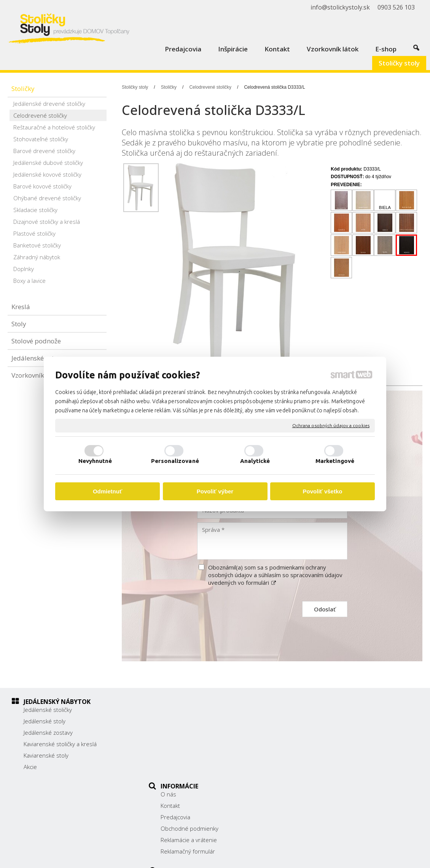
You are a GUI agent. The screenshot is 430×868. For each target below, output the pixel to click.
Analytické (255, 461)
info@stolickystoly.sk (330, 760)
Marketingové (335, 461)
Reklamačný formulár (192, 767)
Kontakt (174, 721)
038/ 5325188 (322, 743)
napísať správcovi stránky (233, 857)
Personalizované (175, 461)
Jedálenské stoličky (48, 710)
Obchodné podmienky (194, 744)
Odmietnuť (107, 491)
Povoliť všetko (323, 491)
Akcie (30, 767)
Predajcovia (180, 732)
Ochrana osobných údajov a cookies (331, 425)
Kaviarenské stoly (46, 755)
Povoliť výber (215, 491)
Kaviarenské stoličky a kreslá (60, 744)
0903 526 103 (322, 751)
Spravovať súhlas (364, 857)
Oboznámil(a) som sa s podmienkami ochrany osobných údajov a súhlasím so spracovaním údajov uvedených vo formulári (275, 575)
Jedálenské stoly (45, 721)
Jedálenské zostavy (48, 732)
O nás (173, 710)
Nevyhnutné (95, 461)
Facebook (315, 771)
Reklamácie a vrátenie (193, 755)
